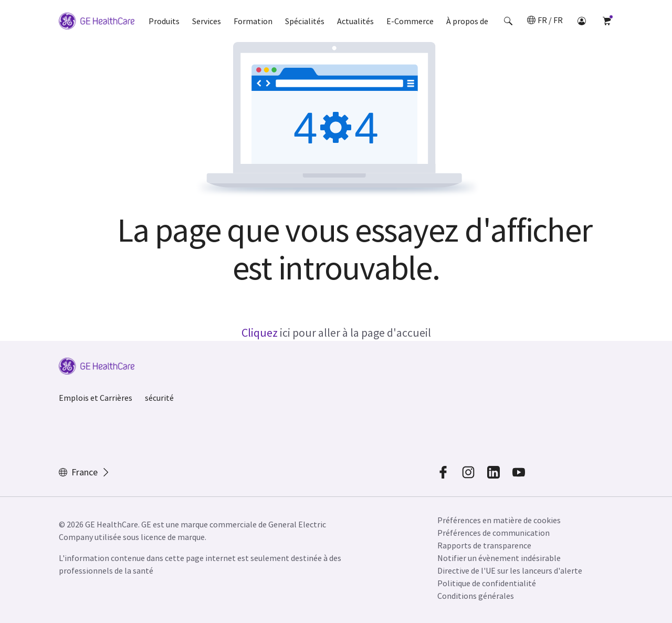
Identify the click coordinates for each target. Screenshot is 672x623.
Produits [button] (164, 21)
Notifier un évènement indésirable (499, 558)
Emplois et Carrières (96, 398)
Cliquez (260, 333)
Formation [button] (253, 21)
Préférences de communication (493, 533)
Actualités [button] (355, 21)
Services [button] (207, 21)
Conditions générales (476, 596)
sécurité (159, 398)
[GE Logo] (97, 23)
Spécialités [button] (305, 21)
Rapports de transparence (484, 545)
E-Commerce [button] (410, 21)
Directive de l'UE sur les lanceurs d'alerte (510, 570)
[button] (508, 21)
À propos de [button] (467, 21)
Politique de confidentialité (487, 583)
